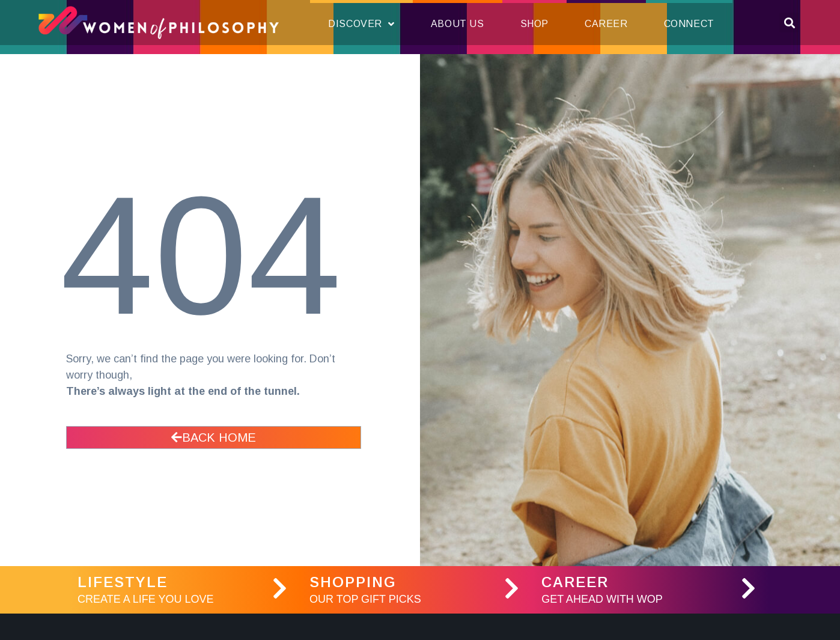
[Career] (748, 588)
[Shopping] (511, 588)
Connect (689, 24)
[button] (789, 23)
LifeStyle (123, 582)
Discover (361, 24)
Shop (534, 24)
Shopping (353, 582)
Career (606, 24)
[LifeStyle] (279, 588)
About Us (458, 24)
